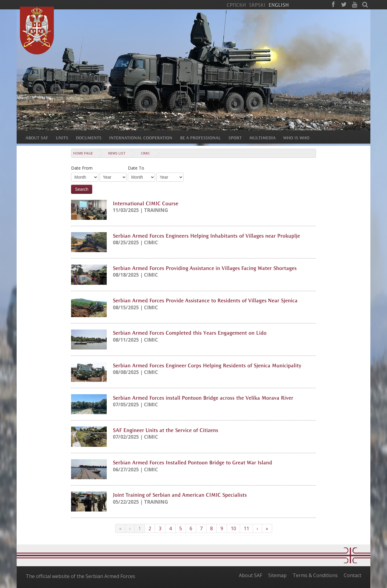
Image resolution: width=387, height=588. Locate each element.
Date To (136, 168)
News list (117, 153)
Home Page (83, 153)
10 (233, 528)
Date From (82, 168)
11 (246, 528)
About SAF (250, 575)
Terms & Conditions (315, 575)
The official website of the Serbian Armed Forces (80, 576)
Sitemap (277, 575)
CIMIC (145, 153)
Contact (353, 575)
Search (82, 189)
